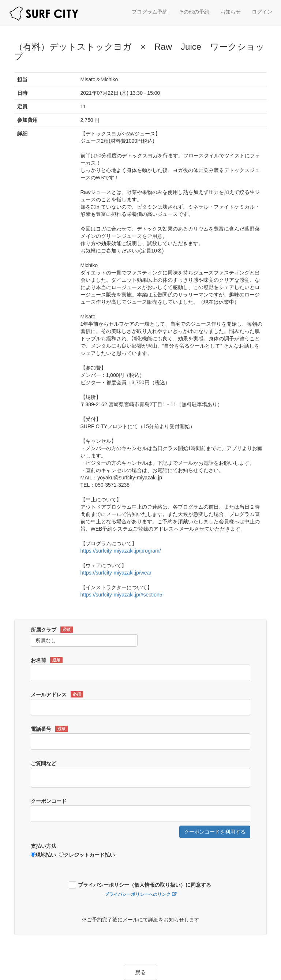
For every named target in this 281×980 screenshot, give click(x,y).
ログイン (262, 12)
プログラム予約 (150, 12)
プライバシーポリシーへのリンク (138, 894)
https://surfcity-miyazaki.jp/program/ (121, 551)
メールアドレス (57, 695)
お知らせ (231, 12)
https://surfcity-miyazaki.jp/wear (116, 573)
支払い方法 (44, 846)
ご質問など (44, 763)
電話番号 (49, 729)
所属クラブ (52, 630)
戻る (140, 972)
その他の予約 (194, 12)
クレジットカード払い (87, 855)
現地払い (43, 855)
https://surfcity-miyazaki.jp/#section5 (121, 595)
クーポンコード (49, 801)
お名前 (47, 660)
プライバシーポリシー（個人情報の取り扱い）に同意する (145, 885)
